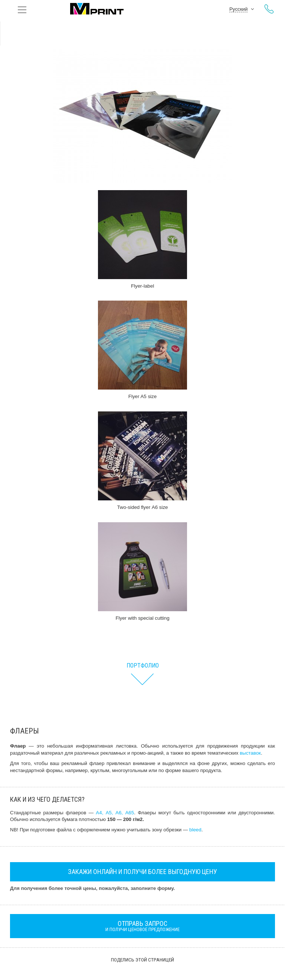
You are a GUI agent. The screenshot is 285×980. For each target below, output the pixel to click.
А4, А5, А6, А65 (115, 813)
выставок (250, 753)
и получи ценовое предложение (142, 926)
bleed (195, 830)
